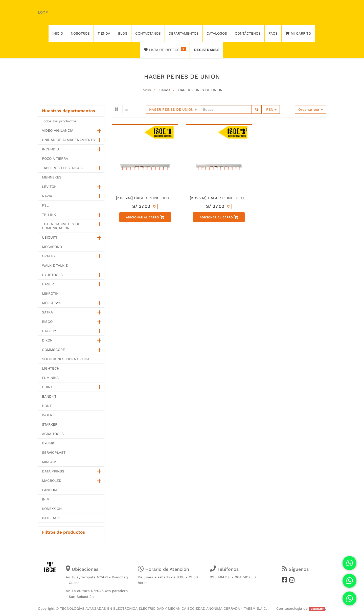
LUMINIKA (50, 378)
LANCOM (49, 490)
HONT (47, 406)
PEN (271, 109)
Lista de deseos (165, 49)
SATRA (47, 312)
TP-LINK (49, 215)
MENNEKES (52, 177)
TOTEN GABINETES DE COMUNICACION (61, 226)
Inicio (146, 90)
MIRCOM (49, 462)
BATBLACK (51, 518)
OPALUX (49, 256)
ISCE (43, 13)
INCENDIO (50, 149)
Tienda (165, 90)
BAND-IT (49, 396)
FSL (45, 205)
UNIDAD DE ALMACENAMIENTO (69, 140)
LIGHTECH (51, 368)
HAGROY (49, 331)
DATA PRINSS (53, 471)
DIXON (47, 340)
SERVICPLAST (54, 452)
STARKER (50, 424)
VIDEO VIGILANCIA (58, 130)
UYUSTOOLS (52, 275)
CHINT (47, 387)
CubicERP (317, 609)
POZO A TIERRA (55, 158)
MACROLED (52, 481)
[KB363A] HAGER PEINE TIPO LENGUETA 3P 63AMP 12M (167, 198)
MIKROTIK (50, 293)
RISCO (47, 322)
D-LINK (48, 443)
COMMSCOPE (53, 350)
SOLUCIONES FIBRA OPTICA (66, 359)
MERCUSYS (52, 303)
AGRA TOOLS (53, 434)
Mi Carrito (298, 33)
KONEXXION (52, 509)
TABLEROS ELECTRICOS (62, 168)
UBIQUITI (49, 237)
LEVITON (49, 187)
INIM (46, 499)
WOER (47, 415)
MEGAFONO (52, 247)
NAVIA (47, 196)
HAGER (48, 284)
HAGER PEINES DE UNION (200, 90)
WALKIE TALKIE (55, 265)
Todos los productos (59, 121)
